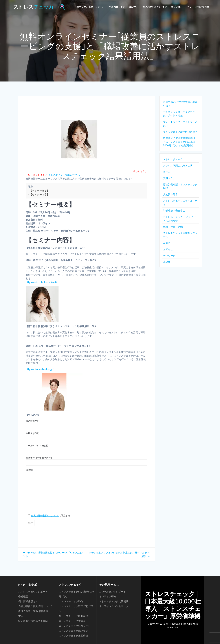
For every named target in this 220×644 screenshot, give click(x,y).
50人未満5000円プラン (155, 7)
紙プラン (134, 7)
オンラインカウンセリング (114, 606)
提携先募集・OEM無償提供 (33, 611)
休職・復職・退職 (173, 227)
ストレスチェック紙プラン (73, 631)
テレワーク (169, 255)
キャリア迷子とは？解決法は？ (180, 132)
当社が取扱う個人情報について (35, 606)
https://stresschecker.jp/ (40, 369)
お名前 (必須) (86, 424)
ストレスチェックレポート (33, 592)
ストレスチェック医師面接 (73, 616)
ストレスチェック (173, 159)
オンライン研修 (108, 596)
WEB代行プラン (117, 7)
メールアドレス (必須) (86, 449)
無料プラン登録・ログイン (91, 7)
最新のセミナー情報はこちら (64, 175)
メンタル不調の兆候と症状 (178, 166)
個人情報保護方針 (28, 601)
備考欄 (86, 490)
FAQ (189, 7)
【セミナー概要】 (39, 191)
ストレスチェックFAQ (71, 601)
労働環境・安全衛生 (174, 211)
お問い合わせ (202, 7)
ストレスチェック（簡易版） (115, 601)
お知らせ (168, 249)
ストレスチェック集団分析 (73, 636)
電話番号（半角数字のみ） (86, 461)
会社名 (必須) (86, 436)
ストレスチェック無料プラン (75, 626)
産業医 (167, 243)
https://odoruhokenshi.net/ (41, 282)
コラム (167, 172)
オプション (177, 7)
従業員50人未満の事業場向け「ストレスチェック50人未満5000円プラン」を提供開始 (179, 142)
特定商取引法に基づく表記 (33, 621)
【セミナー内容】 (39, 194)
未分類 (167, 262)
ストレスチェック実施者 (72, 621)
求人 (21, 616)
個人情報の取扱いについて (45, 515)
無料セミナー (170, 178)
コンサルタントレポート (112, 592)
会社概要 (23, 596)
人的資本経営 (170, 194)
